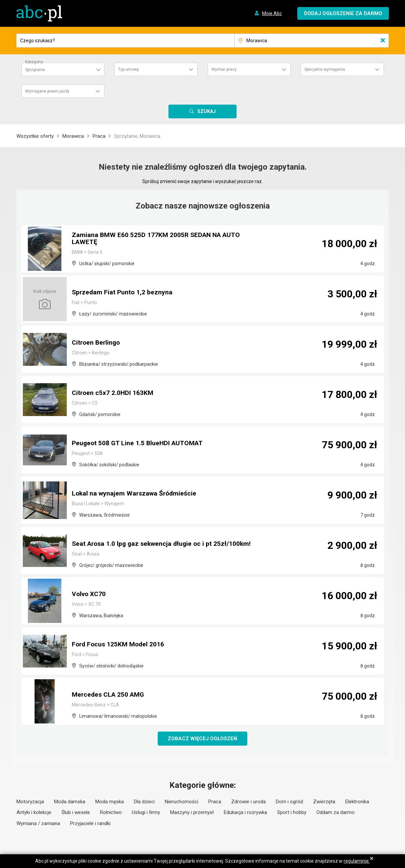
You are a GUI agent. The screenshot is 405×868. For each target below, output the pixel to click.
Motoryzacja (30, 802)
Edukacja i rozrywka (245, 813)
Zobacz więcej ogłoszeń (202, 739)
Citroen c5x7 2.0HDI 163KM (113, 393)
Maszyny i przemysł (192, 813)
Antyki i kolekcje (34, 813)
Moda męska (110, 802)
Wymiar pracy (224, 69)
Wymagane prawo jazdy (47, 91)
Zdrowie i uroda (248, 802)
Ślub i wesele (76, 813)
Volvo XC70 (90, 594)
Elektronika (357, 802)
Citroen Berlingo (97, 343)
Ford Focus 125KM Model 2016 (119, 645)
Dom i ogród (289, 802)
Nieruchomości (182, 802)
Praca (99, 136)
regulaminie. (357, 861)
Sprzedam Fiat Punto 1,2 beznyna (123, 293)
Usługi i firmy (146, 813)
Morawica (73, 136)
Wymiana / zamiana (38, 824)
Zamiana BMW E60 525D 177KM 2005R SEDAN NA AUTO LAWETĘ (158, 239)
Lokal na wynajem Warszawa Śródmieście (136, 494)
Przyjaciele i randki (90, 824)
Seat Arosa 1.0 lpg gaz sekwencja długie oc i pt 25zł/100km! (164, 544)
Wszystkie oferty (35, 136)
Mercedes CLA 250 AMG (109, 695)
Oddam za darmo (336, 813)
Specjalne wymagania (325, 69)
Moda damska (70, 802)
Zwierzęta (324, 802)
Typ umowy (129, 69)
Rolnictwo (111, 813)
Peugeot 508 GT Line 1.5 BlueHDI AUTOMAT (139, 444)
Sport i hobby (292, 813)
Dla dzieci (144, 802)
